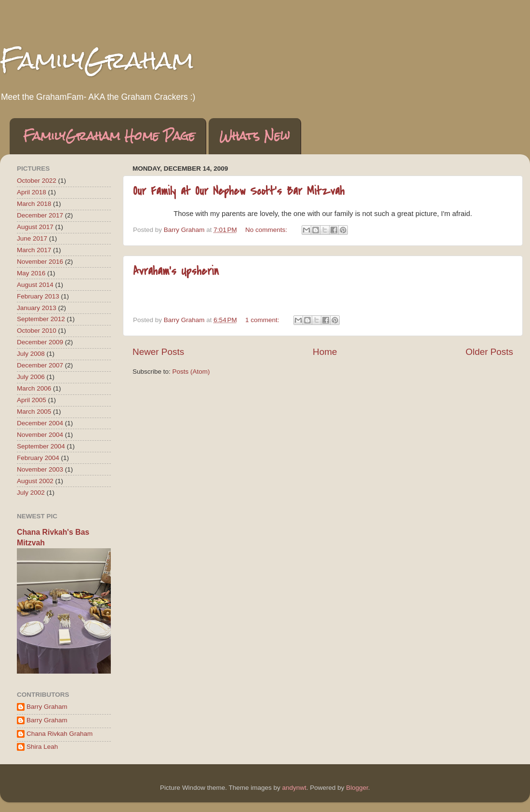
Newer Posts (158, 352)
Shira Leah (42, 747)
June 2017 (32, 238)
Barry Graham (47, 707)
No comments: (267, 230)
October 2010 (37, 331)
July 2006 (31, 377)
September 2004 (41, 446)
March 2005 (34, 412)
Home (325, 352)
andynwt (294, 788)
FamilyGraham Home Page (109, 136)
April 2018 (32, 192)
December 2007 (40, 365)
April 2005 (32, 400)
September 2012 (41, 319)
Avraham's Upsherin (176, 271)
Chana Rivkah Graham (60, 734)
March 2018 (34, 204)
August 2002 (35, 481)
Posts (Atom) (191, 372)
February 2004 (38, 458)
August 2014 (35, 285)
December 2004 (40, 423)
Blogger (357, 788)
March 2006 (34, 388)
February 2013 (38, 296)
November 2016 (40, 262)
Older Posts (489, 352)
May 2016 (31, 273)
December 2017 (40, 215)
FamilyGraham (97, 60)
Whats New (255, 136)
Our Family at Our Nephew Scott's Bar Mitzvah (239, 191)
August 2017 (35, 227)
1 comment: (263, 320)
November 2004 (40, 435)
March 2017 (34, 250)
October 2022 (37, 181)
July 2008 (31, 354)
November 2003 (40, 469)
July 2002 (31, 493)
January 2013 (37, 308)
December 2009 (40, 342)
